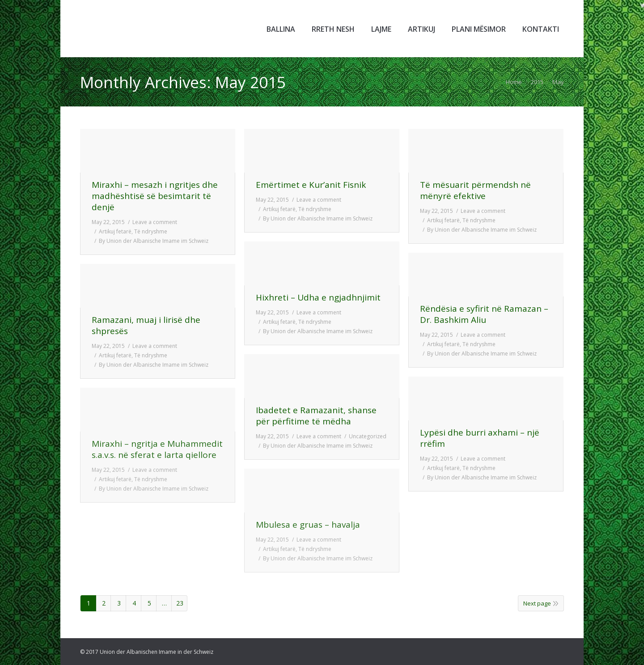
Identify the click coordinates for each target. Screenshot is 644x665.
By (154, 241)
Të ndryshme (151, 231)
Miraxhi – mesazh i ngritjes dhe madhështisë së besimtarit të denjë (155, 196)
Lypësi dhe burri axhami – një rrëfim (480, 438)
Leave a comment (155, 222)
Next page (537, 603)
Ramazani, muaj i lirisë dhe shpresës (146, 326)
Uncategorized (368, 436)
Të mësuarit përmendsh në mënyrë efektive (475, 191)
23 (180, 603)
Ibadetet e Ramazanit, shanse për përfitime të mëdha (316, 416)
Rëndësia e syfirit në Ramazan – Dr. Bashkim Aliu (484, 314)
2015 (537, 82)
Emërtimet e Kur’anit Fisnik (311, 185)
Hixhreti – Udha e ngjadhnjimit (318, 298)
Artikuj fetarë (115, 231)
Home (514, 82)
